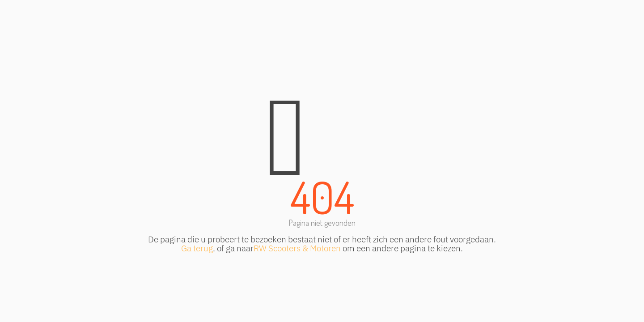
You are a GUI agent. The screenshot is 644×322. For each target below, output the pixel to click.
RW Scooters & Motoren (297, 248)
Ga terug (197, 248)
